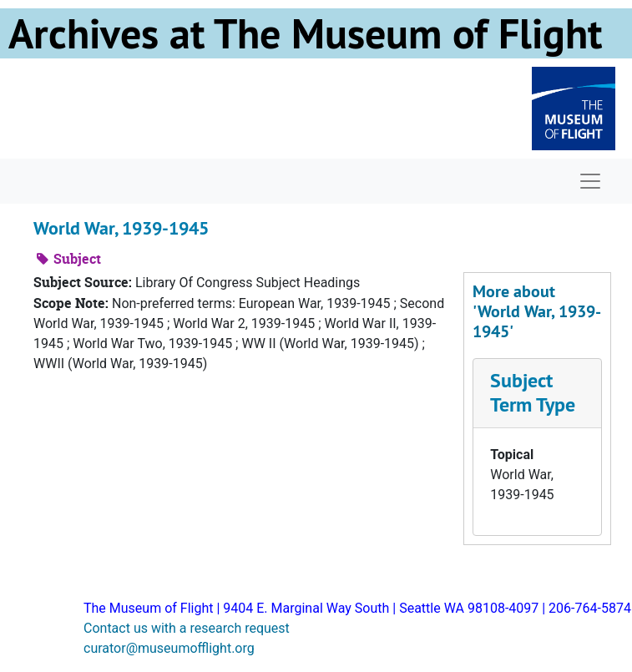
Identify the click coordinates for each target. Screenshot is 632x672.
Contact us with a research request (187, 628)
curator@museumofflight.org (169, 648)
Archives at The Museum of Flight (305, 33)
